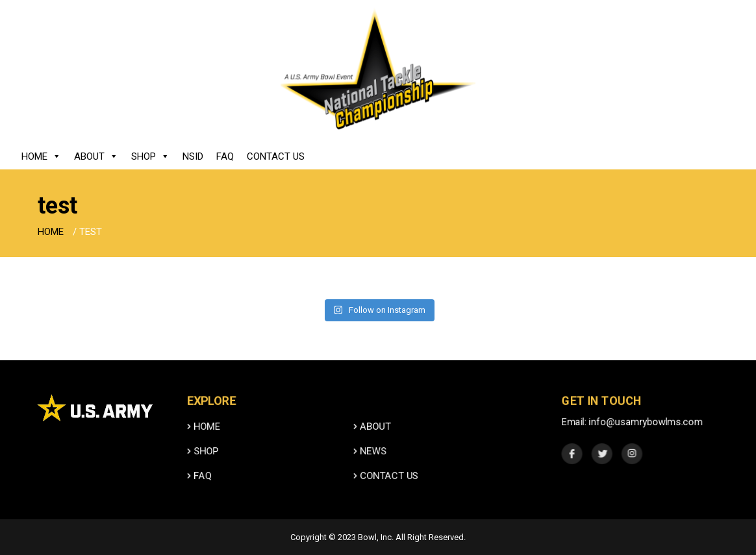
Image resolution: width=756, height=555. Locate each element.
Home (41, 156)
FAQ (225, 156)
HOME (204, 440)
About (96, 156)
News (370, 464)
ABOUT (372, 440)
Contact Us (276, 156)
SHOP (203, 464)
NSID (193, 156)
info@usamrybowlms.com (646, 435)
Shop (150, 156)
